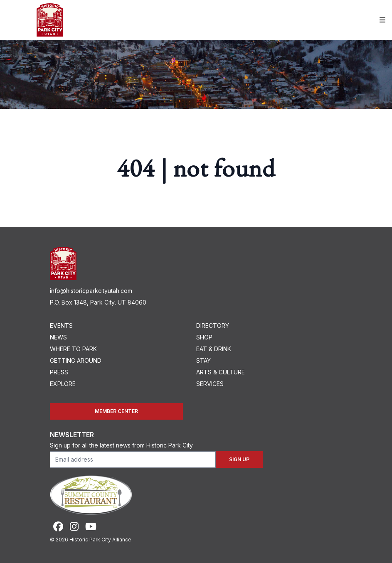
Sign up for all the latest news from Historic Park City (121, 445)
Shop (204, 337)
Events (61, 326)
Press (59, 372)
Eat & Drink (214, 349)
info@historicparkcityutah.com (91, 291)
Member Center (116, 411)
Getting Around (76, 360)
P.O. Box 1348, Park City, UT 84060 (98, 302)
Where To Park (73, 349)
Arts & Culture (221, 372)
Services (210, 384)
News (58, 337)
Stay (203, 360)
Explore (63, 384)
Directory (213, 326)
